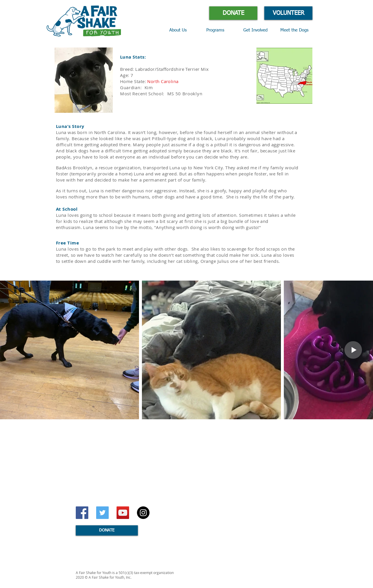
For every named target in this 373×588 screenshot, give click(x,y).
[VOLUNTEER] (288, 13)
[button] (220, 30)
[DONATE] (233, 13)
